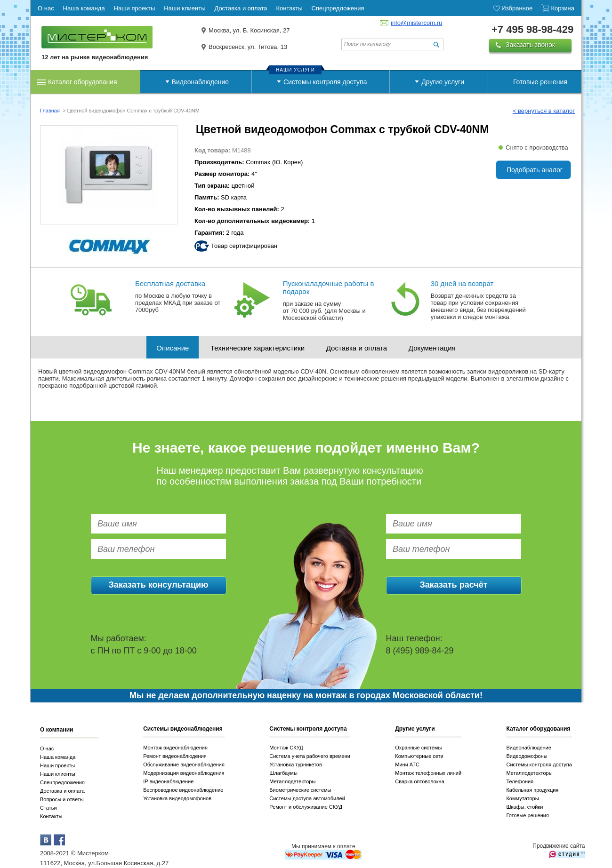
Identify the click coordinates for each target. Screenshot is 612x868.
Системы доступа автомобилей (307, 798)
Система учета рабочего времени (310, 756)
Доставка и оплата (357, 348)
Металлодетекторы (292, 781)
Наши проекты (57, 765)
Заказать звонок (530, 45)
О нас (47, 749)
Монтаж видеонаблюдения (175, 748)
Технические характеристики (258, 348)
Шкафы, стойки (524, 807)
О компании (57, 730)
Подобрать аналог (535, 170)
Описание (173, 348)
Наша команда (58, 757)
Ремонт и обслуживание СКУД (306, 807)
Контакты (51, 816)
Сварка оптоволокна (420, 781)
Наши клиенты (58, 774)
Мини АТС (407, 764)
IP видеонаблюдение (168, 781)
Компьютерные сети (419, 756)
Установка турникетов (296, 764)
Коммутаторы (522, 798)
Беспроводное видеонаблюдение (183, 790)
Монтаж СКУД (286, 748)
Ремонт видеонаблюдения (175, 756)
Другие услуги (443, 82)
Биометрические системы (300, 790)
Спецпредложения (62, 782)
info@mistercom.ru (416, 23)
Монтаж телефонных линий (428, 773)
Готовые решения (540, 82)
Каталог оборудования (83, 82)
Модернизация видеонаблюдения (184, 773)
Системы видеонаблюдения (183, 729)
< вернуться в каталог (544, 111)
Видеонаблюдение (200, 82)
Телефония (520, 781)
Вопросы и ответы (62, 799)
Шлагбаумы (283, 773)
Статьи (48, 808)
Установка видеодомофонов (177, 798)
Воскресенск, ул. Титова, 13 (248, 47)
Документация (432, 348)
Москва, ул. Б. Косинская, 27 (249, 30)
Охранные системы (418, 748)
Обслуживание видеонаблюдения (184, 764)
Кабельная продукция (532, 790)
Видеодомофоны (527, 756)
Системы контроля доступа (325, 82)
